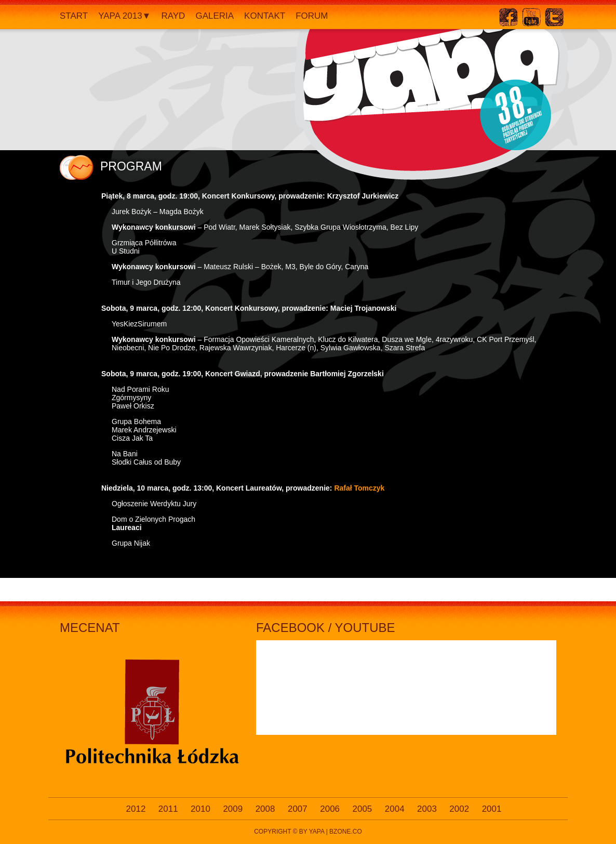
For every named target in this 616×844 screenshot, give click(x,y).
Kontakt (265, 16)
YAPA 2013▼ (124, 16)
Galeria (215, 16)
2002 (459, 809)
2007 (298, 809)
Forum (312, 16)
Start (74, 16)
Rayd (173, 16)
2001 (492, 809)
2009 (233, 809)
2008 (265, 809)
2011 (168, 809)
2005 (363, 809)
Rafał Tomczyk (359, 488)
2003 (427, 809)
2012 (136, 809)
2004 (395, 809)
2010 (200, 809)
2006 (330, 809)
